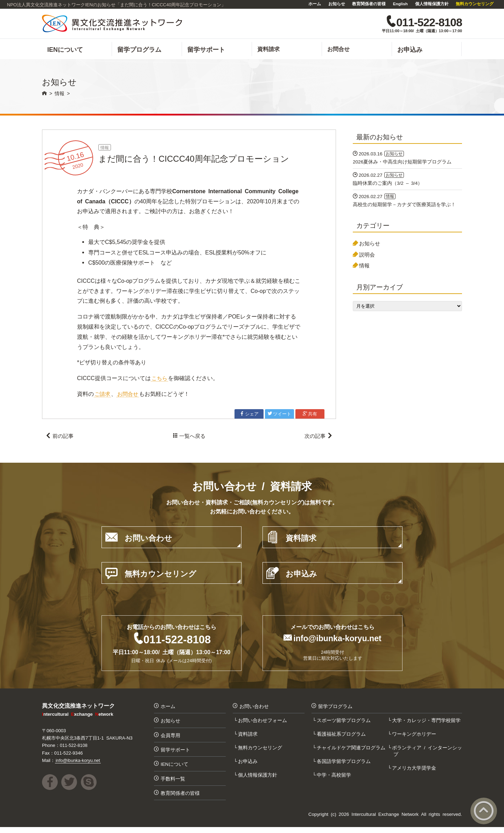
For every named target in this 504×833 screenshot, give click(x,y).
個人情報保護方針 (432, 3)
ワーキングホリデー (415, 737)
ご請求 (103, 395)
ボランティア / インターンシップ (428, 754)
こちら (160, 380)
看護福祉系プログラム (342, 737)
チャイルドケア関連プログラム (352, 751)
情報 (105, 149)
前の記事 (60, 438)
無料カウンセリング (475, 3)
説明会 (368, 258)
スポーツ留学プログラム (344, 723)
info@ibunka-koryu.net (338, 640)
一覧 (189, 438)
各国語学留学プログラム (344, 765)
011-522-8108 (177, 641)
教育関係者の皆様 (369, 3)
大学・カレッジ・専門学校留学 (427, 723)
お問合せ (129, 395)
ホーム (315, 3)
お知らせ (337, 3)
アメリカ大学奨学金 (415, 771)
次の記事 (318, 438)
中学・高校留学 (335, 778)
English (400, 3)
